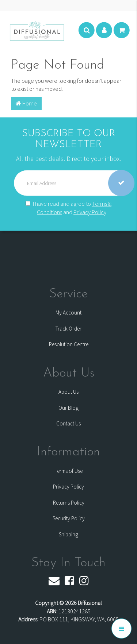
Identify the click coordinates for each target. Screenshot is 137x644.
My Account (68, 313)
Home (26, 103)
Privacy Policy (90, 212)
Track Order (68, 329)
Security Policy (69, 518)
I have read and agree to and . (68, 208)
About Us (68, 392)
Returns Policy (69, 503)
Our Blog (68, 408)
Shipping (68, 534)
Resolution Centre (69, 344)
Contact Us (68, 423)
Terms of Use (69, 471)
